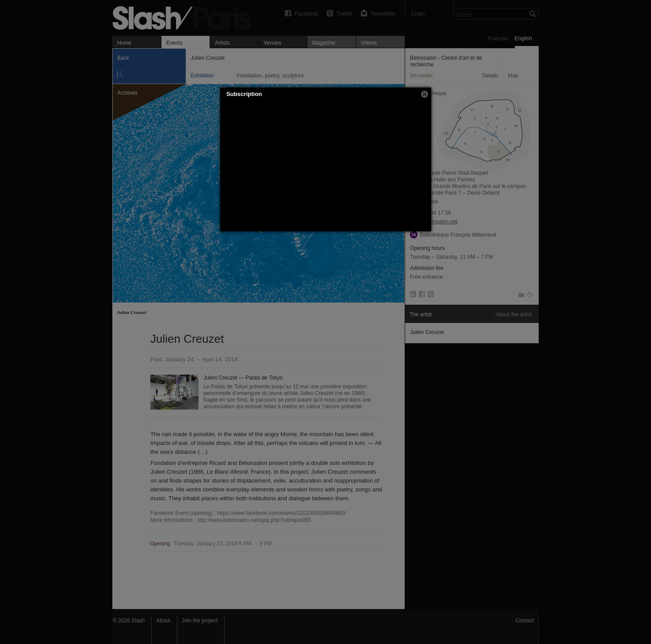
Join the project (200, 621)
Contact (525, 621)
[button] (425, 94)
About (163, 621)
